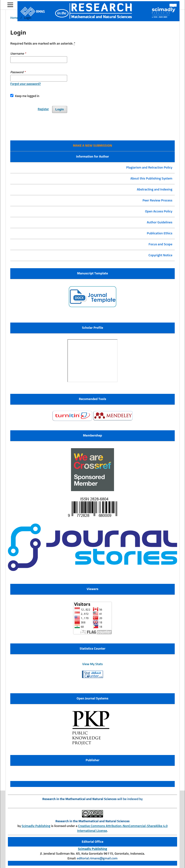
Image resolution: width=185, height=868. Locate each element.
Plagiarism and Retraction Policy (149, 168)
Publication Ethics (160, 233)
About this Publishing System (151, 179)
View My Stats (92, 664)
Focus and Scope (161, 244)
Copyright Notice (160, 255)
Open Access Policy (159, 211)
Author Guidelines (160, 222)
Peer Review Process (157, 200)
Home (14, 18)
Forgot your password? (26, 84)
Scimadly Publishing (36, 826)
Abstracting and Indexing (155, 190)
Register (43, 109)
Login (60, 109)
